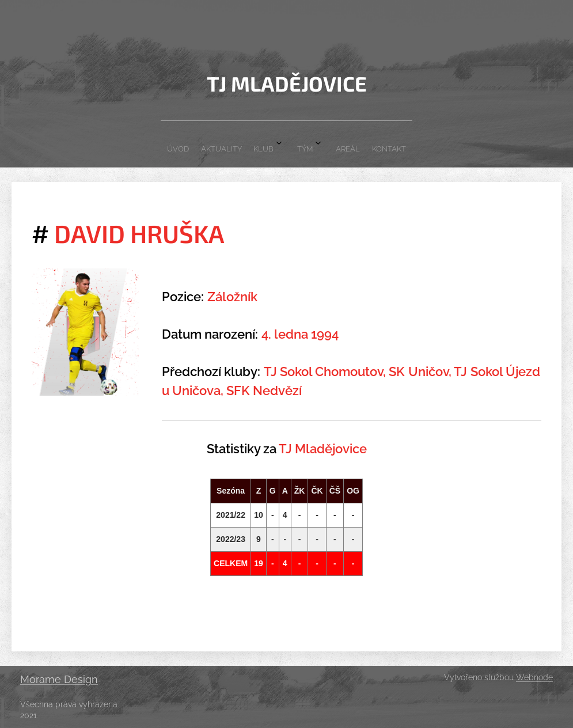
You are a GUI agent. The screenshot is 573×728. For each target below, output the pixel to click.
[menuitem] (227, 144)
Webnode (534, 677)
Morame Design (59, 679)
